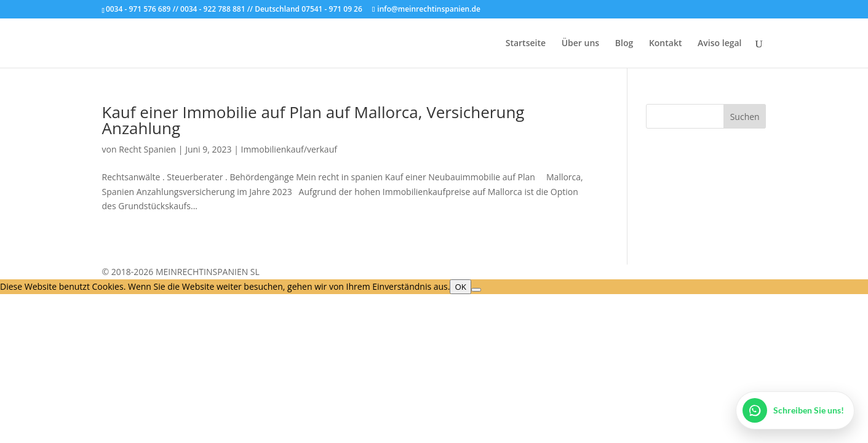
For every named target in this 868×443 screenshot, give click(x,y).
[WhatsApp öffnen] (795, 410)
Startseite (526, 44)
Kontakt (666, 44)
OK (460, 287)
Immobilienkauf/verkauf (289, 149)
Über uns (580, 44)
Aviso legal (719, 44)
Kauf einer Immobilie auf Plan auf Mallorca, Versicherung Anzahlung (313, 120)
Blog (624, 44)
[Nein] (476, 290)
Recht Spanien (147, 149)
